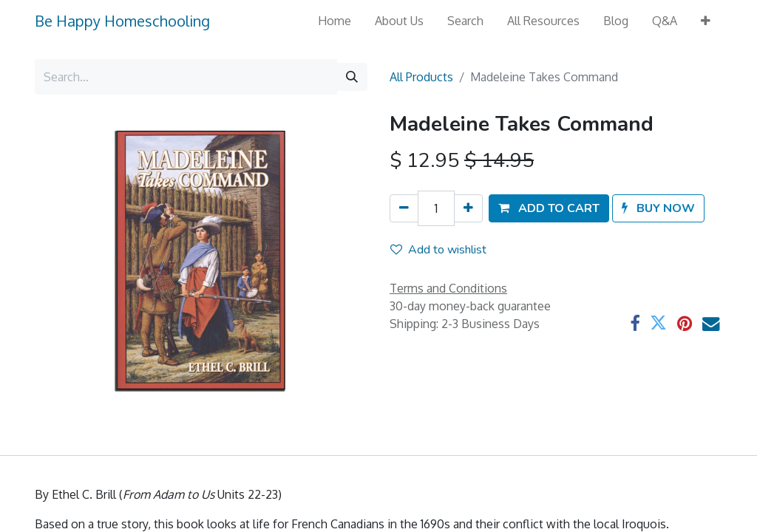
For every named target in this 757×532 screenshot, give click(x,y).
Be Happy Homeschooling (122, 21)
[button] (706, 21)
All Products (421, 77)
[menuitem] (335, 21)
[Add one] (468, 208)
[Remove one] (404, 208)
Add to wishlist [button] (438, 250)
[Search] (352, 77)
